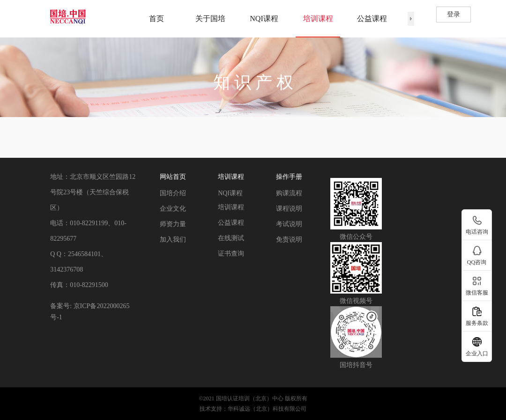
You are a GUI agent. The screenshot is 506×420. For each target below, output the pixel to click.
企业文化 (173, 209)
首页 (156, 18)
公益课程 (372, 18)
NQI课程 (264, 18)
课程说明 (289, 209)
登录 (454, 14)
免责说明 (289, 239)
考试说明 (289, 224)
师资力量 (173, 224)
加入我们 (173, 239)
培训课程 (318, 18)
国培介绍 (173, 193)
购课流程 (289, 193)
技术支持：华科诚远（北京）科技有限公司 (253, 409)
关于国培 (210, 18)
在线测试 (231, 238)
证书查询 (231, 254)
